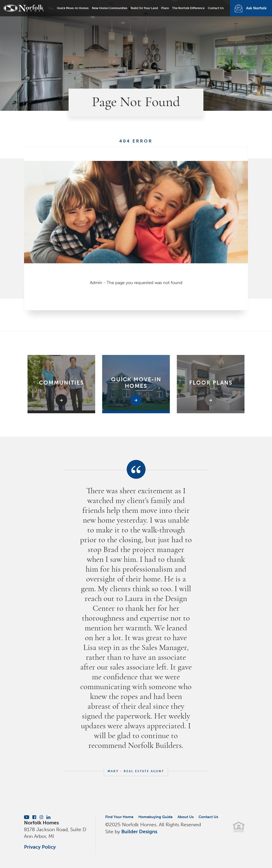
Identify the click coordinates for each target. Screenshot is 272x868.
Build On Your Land (144, 8)
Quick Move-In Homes (73, 8)
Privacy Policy (40, 847)
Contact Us (216, 8)
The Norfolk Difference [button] (188, 8)
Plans (165, 8)
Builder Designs (139, 832)
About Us (186, 817)
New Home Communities (110, 8)
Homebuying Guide (155, 817)
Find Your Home (119, 817)
